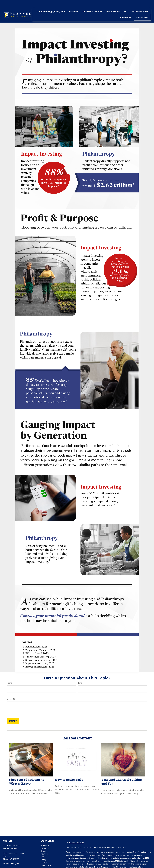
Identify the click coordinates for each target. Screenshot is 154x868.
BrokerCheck (121, 840)
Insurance (44, 847)
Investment (45, 841)
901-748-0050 (14, 838)
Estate (43, 844)
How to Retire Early (69, 772)
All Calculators (46, 864)
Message (11, 692)
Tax (42, 849)
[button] (51, 4)
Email (81, 676)
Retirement (45, 838)
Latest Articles (46, 858)
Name (9, 676)
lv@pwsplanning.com (11, 856)
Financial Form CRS (77, 835)
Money (43, 852)
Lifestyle (44, 855)
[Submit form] (13, 714)
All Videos (44, 861)
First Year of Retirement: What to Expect (27, 774)
